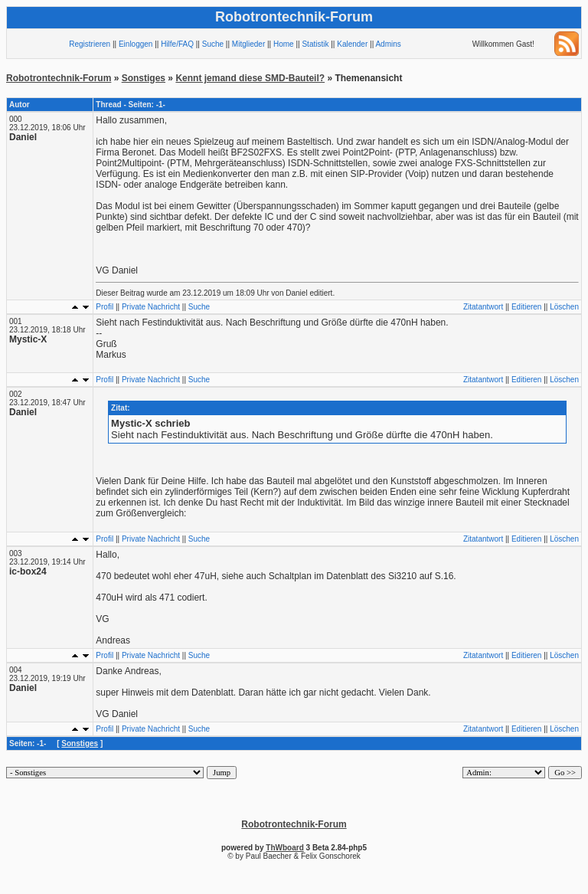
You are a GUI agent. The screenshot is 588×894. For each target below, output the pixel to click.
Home (284, 44)
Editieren (526, 307)
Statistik (315, 44)
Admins (388, 44)
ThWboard (284, 848)
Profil (105, 307)
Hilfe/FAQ (177, 44)
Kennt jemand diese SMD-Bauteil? (250, 78)
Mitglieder (248, 44)
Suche (213, 44)
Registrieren (90, 44)
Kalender (352, 44)
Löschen (564, 307)
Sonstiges (144, 78)
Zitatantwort (483, 307)
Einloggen (136, 44)
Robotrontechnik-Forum (59, 78)
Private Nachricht (151, 307)
